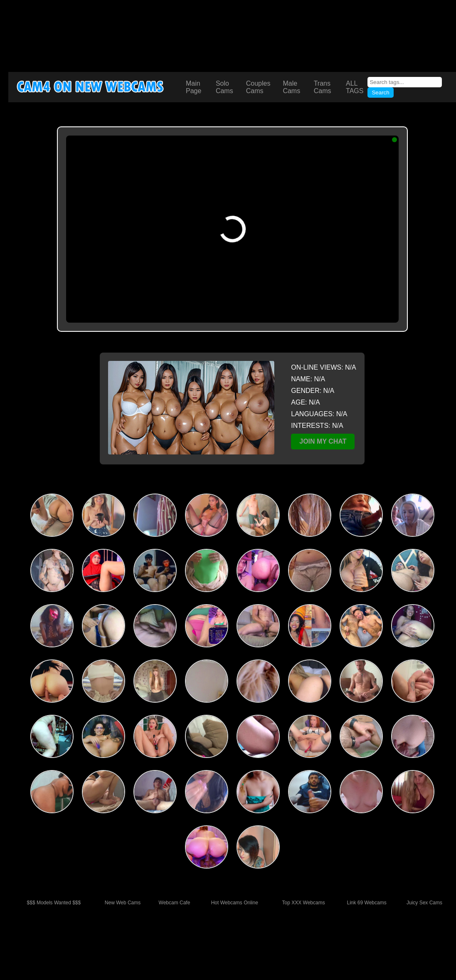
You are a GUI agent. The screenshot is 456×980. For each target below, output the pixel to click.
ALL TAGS (355, 87)
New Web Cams (123, 903)
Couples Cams (258, 87)
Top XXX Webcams (304, 903)
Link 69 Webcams (367, 903)
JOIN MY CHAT (323, 441)
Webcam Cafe (175, 903)
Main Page (193, 87)
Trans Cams (323, 87)
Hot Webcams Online (235, 903)
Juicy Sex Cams (424, 903)
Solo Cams (224, 87)
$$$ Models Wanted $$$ (54, 903)
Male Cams (291, 87)
